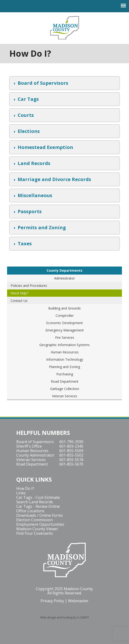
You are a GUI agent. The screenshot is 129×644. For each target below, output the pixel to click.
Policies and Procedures (29, 286)
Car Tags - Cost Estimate (38, 497)
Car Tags (28, 100)
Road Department (65, 381)
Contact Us (19, 301)
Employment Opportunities (40, 524)
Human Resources (65, 352)
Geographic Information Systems (64, 345)
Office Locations (30, 511)
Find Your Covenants (34, 533)
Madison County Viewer (37, 529)
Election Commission (34, 520)
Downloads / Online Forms (40, 515)
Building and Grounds (64, 308)
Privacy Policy (52, 601)
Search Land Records (35, 502)
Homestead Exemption (45, 148)
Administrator (64, 278)
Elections (28, 132)
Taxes (24, 244)
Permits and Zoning (41, 228)
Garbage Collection (65, 389)
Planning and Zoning (64, 367)
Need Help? (19, 293)
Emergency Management (65, 330)
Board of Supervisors (42, 84)
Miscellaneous (34, 196)
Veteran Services (65, 396)
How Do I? (25, 488)
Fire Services (65, 337)
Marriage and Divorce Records (54, 180)
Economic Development (64, 323)
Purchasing (65, 374)
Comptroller (65, 316)
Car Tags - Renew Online (38, 506)
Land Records (33, 164)
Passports (29, 212)
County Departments (64, 270)
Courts (25, 116)
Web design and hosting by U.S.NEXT (65, 617)
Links (21, 493)
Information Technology (65, 359)
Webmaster (78, 601)
